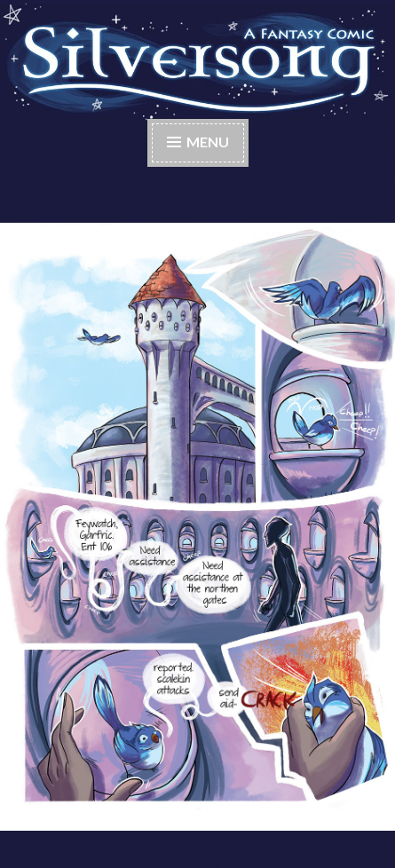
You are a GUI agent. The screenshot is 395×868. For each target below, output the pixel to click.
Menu (208, 142)
